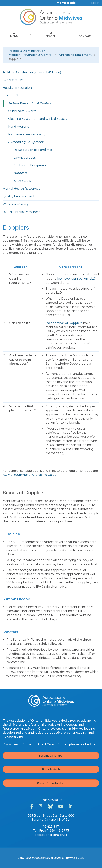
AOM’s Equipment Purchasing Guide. (30, 475)
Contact (85, 35)
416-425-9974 (51, 827)
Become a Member (51, 756)
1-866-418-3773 (58, 831)
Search (51, 35)
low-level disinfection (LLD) (77, 279)
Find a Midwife (51, 769)
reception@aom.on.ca (51, 835)
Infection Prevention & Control (30, 55)
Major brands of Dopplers (64, 323)
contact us (87, 744)
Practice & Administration (26, 51)
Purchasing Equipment (75, 55)
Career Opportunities (51, 783)
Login (95, 3)
